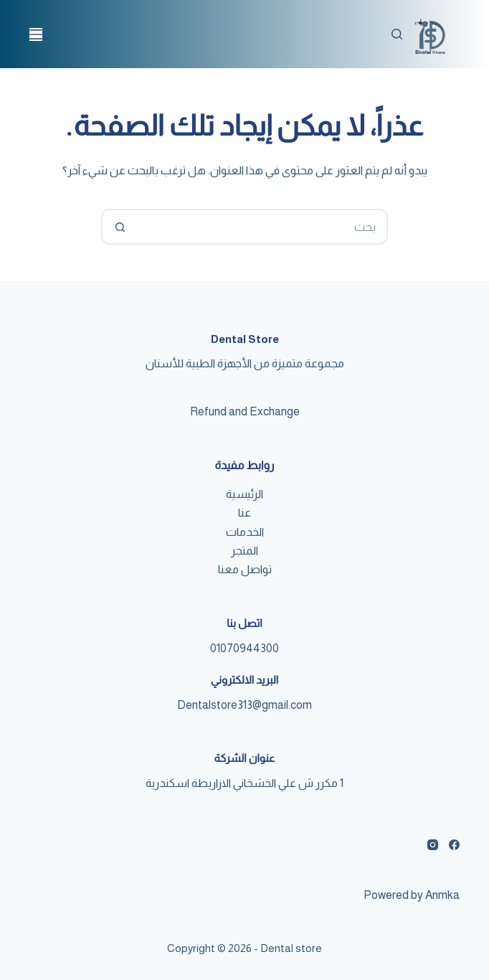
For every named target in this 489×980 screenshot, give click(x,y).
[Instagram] (433, 845)
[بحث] (397, 34)
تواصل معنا (245, 569)
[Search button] (119, 227)
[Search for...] (262, 227)
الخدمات (245, 532)
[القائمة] (36, 34)
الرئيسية (244, 494)
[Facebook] (454, 845)
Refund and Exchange (245, 411)
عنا (244, 513)
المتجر (244, 551)
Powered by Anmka (412, 895)
